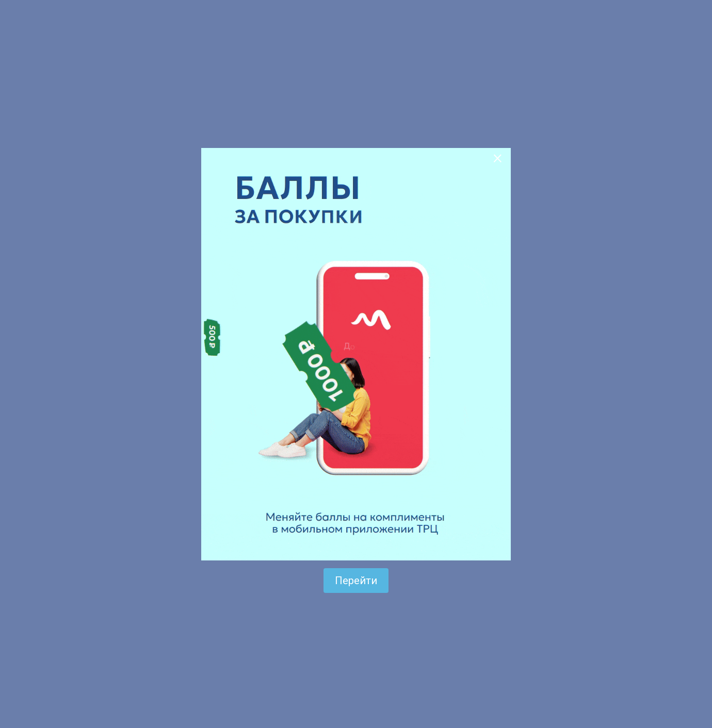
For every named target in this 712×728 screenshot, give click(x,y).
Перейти (356, 581)
